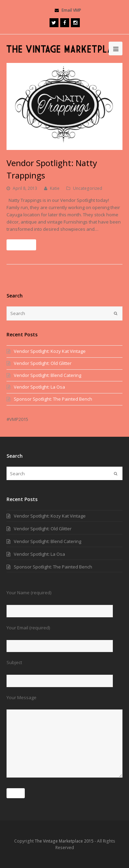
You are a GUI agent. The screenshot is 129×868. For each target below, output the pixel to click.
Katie (55, 188)
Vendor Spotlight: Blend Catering (47, 375)
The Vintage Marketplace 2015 (64, 841)
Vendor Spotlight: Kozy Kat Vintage (50, 351)
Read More (21, 245)
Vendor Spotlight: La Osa (39, 387)
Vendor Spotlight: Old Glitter (43, 363)
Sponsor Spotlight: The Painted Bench (53, 399)
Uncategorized (88, 188)
